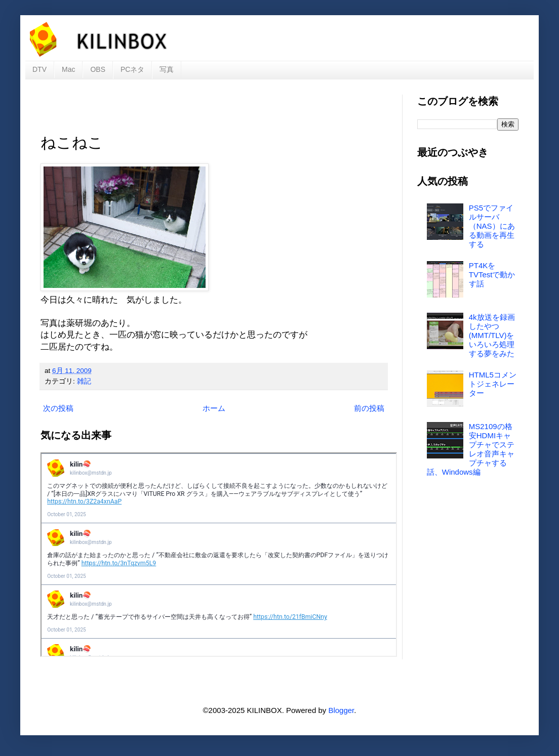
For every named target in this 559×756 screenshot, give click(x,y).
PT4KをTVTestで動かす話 (492, 275)
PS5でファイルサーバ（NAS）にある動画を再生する (492, 226)
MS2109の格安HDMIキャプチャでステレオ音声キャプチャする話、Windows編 (471, 449)
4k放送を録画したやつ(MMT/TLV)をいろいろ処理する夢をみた (492, 335)
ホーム (214, 408)
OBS (98, 69)
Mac (68, 69)
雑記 (84, 381)
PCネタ (132, 69)
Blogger (341, 710)
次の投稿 (58, 408)
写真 (167, 69)
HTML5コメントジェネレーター (493, 384)
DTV (39, 69)
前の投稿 (369, 408)
